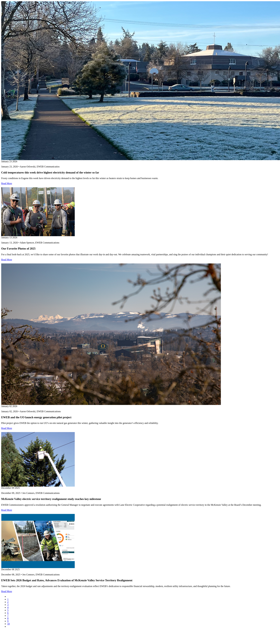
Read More (7, 183)
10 (8, 624)
